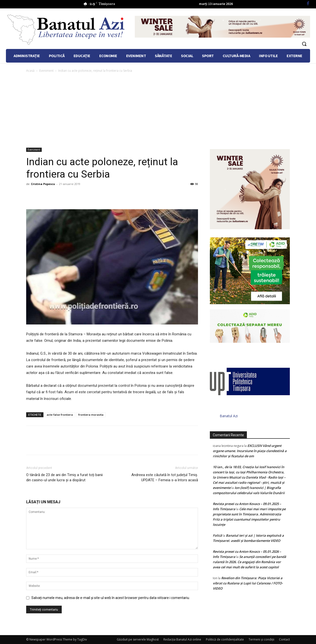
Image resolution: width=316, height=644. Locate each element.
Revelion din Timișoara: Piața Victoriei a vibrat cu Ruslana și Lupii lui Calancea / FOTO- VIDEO (248, 583)
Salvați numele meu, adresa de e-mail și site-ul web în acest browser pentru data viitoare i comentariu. (111, 598)
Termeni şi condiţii (261, 639)
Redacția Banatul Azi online (182, 639)
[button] (304, 44)
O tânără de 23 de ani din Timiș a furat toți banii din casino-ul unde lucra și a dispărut (64, 477)
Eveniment (46, 71)
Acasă (30, 71)
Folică (217, 535)
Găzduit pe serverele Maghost (138, 639)
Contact (284, 639)
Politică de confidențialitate (225, 639)
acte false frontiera (60, 415)
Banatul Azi (229, 416)
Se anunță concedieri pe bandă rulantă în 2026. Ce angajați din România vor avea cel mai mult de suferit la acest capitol (249, 562)
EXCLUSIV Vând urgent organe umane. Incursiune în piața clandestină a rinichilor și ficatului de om (250, 451)
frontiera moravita (91, 415)
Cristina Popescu (43, 184)
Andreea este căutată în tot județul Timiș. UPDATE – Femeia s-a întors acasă (165, 477)
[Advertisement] (158, 111)
